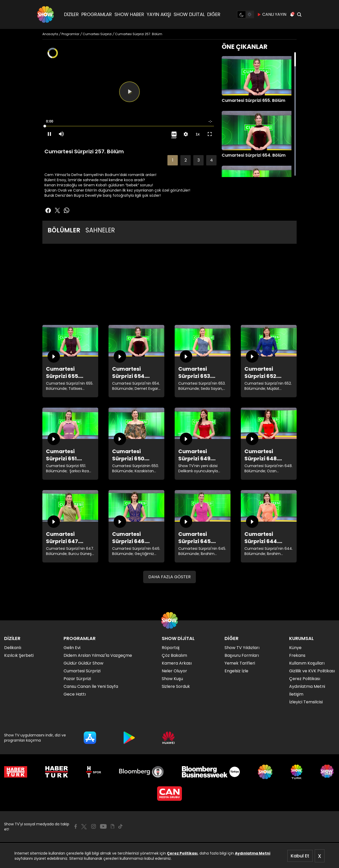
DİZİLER (71, 14)
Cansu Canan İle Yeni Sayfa (91, 686)
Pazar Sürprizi (77, 679)
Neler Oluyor (174, 671)
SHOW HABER (129, 14)
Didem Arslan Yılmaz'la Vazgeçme (98, 655)
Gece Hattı (75, 694)
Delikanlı (13, 648)
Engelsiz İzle (236, 671)
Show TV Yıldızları (242, 648)
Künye (295, 648)
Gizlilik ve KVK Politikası (312, 671)
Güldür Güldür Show (83, 663)
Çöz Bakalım (174, 655)
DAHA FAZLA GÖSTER (169, 577)
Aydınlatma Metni (253, 853)
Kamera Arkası (177, 663)
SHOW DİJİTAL (189, 14)
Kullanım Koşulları (307, 663)
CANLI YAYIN (272, 14)
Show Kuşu (172, 679)
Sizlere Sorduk (176, 686)
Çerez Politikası (182, 853)
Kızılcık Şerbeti (19, 655)
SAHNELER (100, 230)
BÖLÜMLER (64, 230)
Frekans (297, 655)
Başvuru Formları (242, 655)
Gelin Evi (72, 648)
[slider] (129, 126)
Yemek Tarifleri (240, 663)
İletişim (296, 694)
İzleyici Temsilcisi (306, 702)
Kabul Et (300, 856)
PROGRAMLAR (97, 14)
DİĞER (214, 14)
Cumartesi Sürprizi (82, 671)
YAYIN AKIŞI (159, 14)
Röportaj (171, 648)
